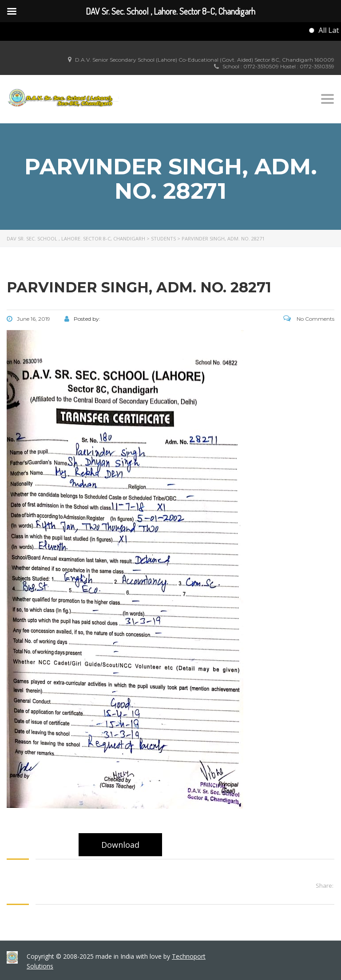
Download (120, 845)
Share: (325, 886)
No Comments (309, 319)
